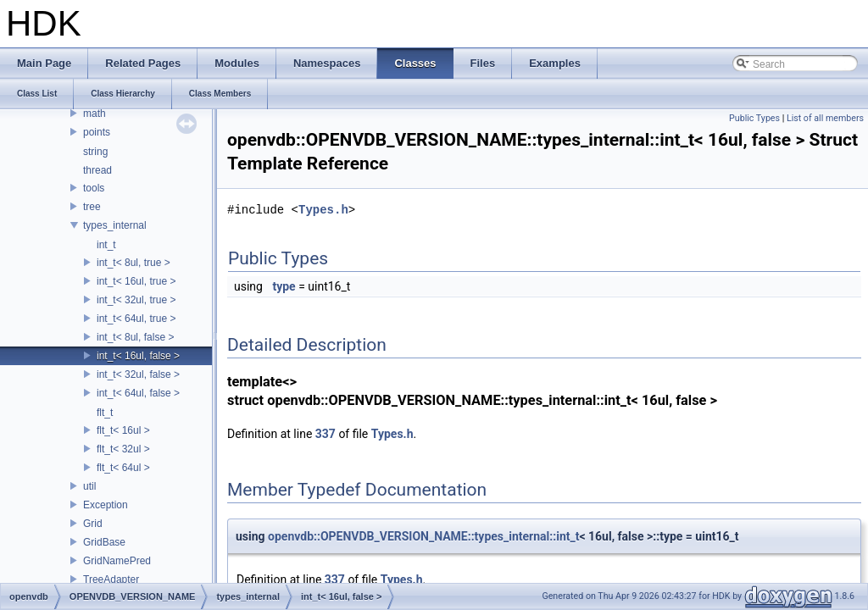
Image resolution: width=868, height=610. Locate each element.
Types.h (323, 210)
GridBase (104, 542)
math (95, 114)
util (89, 486)
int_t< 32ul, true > (136, 300)
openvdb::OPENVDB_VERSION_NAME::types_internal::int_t (423, 536)
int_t (106, 245)
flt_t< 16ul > (123, 430)
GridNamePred (117, 561)
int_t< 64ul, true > (136, 319)
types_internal (115, 225)
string (95, 152)
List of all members (825, 118)
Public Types (754, 118)
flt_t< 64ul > (123, 468)
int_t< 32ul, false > (138, 374)
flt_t (105, 413)
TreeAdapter (111, 579)
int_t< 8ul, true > (134, 263)
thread (97, 170)
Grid (93, 524)
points (97, 132)
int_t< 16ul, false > (138, 356)
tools (94, 188)
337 (325, 434)
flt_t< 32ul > (123, 449)
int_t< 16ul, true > (136, 281)
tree (92, 207)
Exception (106, 505)
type (284, 286)
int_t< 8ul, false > (135, 337)
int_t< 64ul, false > (138, 393)
